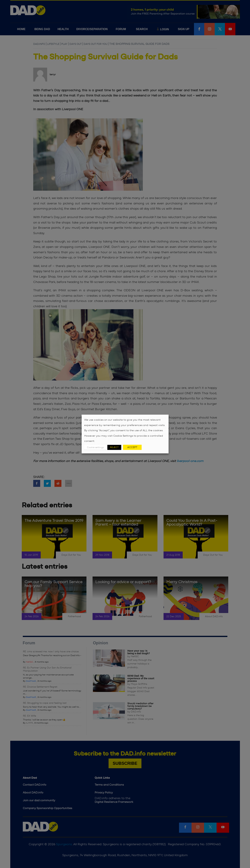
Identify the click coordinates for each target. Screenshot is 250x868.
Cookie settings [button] (95, 447)
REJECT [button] (114, 447)
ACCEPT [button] (132, 447)
